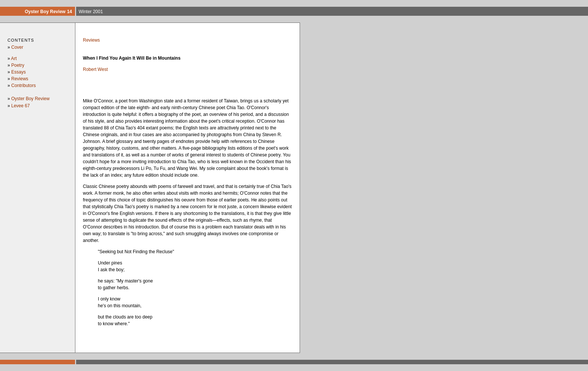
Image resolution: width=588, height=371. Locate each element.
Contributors (23, 86)
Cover (17, 47)
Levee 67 (20, 106)
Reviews (20, 79)
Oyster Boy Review (30, 99)
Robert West (95, 69)
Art (14, 59)
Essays (19, 72)
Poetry (18, 65)
